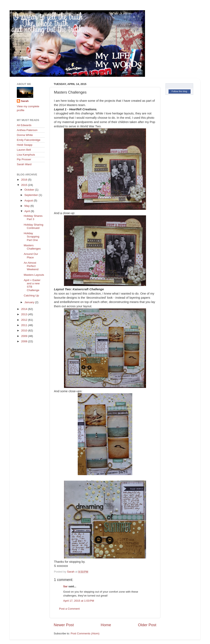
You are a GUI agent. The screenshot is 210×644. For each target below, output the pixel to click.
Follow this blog (179, 91)
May (27, 206)
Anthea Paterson (27, 130)
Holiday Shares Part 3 (33, 217)
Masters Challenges (32, 247)
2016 (25, 180)
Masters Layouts (34, 275)
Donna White (25, 135)
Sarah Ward (24, 164)
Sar (65, 586)
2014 (25, 309)
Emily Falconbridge (29, 140)
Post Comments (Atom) (85, 633)
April (28, 211)
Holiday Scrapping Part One (32, 237)
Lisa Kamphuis (26, 155)
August (29, 201)
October (30, 190)
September (32, 195)
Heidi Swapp (25, 145)
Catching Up (31, 295)
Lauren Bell (24, 150)
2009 (25, 336)
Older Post (147, 625)
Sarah (25, 101)
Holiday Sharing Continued (34, 226)
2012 (25, 320)
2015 (25, 185)
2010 (25, 330)
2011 (25, 325)
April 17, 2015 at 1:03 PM (79, 601)
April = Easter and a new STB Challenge (32, 285)
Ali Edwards (24, 125)
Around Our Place (31, 256)
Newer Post (64, 625)
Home (106, 625)
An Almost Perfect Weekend (31, 266)
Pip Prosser (24, 159)
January (30, 302)
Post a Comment (69, 609)
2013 (25, 314)
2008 (25, 341)
